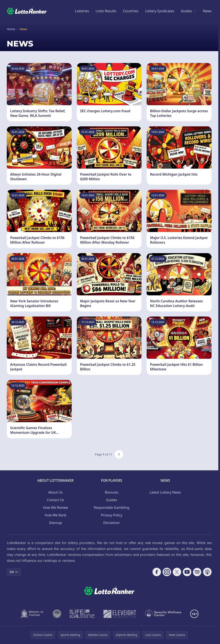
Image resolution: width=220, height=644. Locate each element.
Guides (186, 11)
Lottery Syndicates (160, 11)
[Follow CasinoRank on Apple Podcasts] (207, 572)
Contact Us (55, 500)
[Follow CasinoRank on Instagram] (167, 572)
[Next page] (119, 454)
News (207, 11)
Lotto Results (106, 11)
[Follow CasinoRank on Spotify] (197, 572)
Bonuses (112, 492)
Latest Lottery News (165, 492)
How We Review (55, 508)
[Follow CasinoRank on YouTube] (187, 572)
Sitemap (55, 523)
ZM (14, 572)
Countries (131, 11)
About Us (56, 492)
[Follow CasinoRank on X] (177, 572)
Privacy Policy (111, 515)
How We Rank (56, 515)
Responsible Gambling (112, 508)
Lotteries (82, 11)
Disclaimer (111, 523)
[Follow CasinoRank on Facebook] (157, 572)
